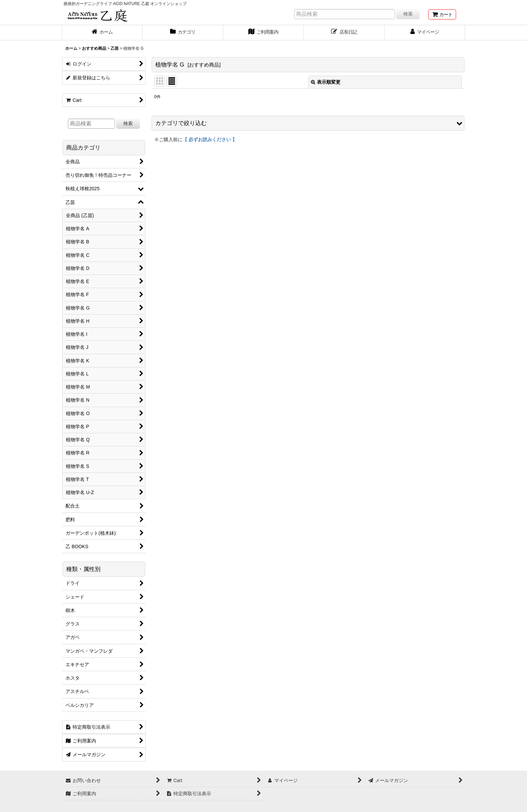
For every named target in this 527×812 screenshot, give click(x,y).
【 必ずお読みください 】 (210, 139)
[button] (308, 123)
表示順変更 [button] (326, 82)
